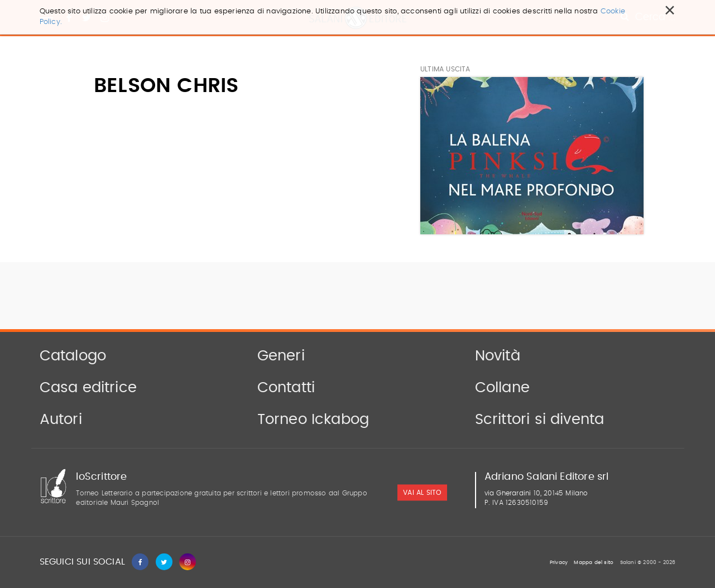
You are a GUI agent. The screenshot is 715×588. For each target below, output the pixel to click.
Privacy (559, 563)
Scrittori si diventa (540, 420)
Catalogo (73, 356)
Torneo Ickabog (313, 420)
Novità (498, 356)
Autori (61, 420)
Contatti (286, 388)
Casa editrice (88, 388)
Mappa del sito (594, 563)
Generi (281, 356)
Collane (502, 388)
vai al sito (422, 493)
